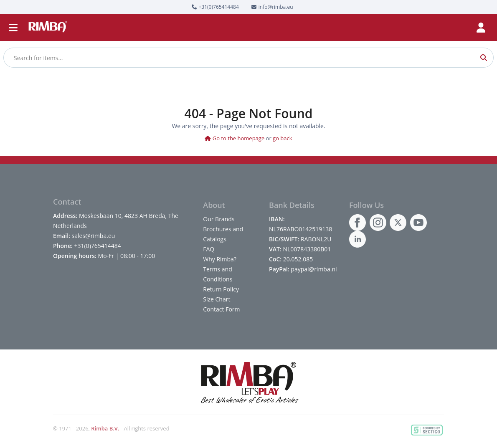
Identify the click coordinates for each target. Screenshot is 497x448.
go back (283, 138)
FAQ (209, 249)
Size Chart (217, 299)
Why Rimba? (220, 259)
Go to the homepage (235, 138)
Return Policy (221, 289)
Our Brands (219, 219)
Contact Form (221, 309)
